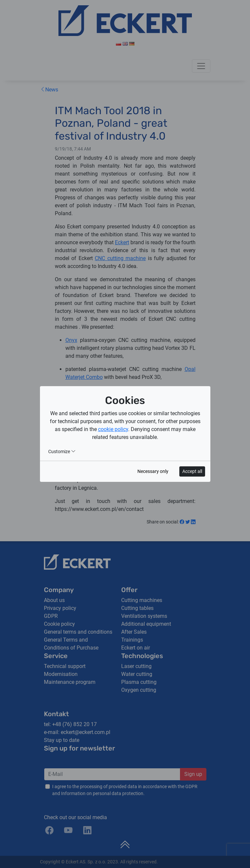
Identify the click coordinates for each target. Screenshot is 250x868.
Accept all (192, 471)
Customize (62, 451)
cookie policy (113, 429)
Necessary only (153, 471)
